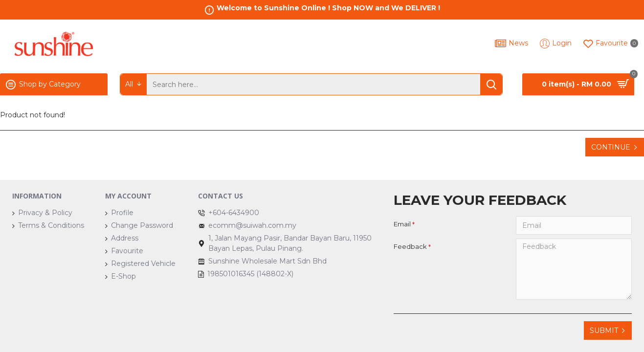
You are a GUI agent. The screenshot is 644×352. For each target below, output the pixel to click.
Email (402, 224)
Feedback (410, 246)
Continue (611, 147)
